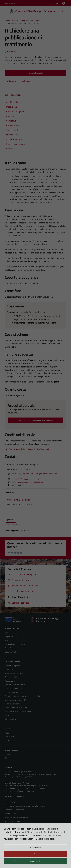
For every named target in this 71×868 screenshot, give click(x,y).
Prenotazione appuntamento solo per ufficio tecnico (25, 806)
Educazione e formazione (15, 692)
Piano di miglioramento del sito (17, 836)
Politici (7, 640)
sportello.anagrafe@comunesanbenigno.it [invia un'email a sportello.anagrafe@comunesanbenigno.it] (26, 482)
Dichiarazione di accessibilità (16, 833)
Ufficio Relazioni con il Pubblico (17, 783)
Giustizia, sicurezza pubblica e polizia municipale (23, 696)
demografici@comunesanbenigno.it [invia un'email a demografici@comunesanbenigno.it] (23, 479)
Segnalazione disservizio (14, 810)
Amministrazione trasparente (16, 817)
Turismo (8, 715)
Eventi (7, 758)
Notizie (8, 733)
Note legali (9, 829)
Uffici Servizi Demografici (19, 500)
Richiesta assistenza (13, 813)
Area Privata (10, 846)
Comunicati (9, 737)
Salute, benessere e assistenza (17, 708)
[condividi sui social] (11, 81)
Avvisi (7, 740)
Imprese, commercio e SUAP (16, 700)
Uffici (7, 633)
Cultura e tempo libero (14, 688)
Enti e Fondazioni (12, 648)
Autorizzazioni (10, 681)
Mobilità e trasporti (12, 704)
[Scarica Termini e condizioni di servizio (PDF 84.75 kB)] (27, 449)
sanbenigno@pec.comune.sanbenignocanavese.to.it (29, 789)
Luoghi (7, 754)
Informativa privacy (12, 821)
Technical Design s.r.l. (21, 861)
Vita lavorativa (11, 719)
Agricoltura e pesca (12, 666)
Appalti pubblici (11, 677)
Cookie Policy (10, 825)
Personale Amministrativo (15, 644)
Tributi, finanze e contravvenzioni (18, 711)
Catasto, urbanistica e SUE (15, 685)
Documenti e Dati (12, 652)
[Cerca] (63, 11)
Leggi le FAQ (10, 802)
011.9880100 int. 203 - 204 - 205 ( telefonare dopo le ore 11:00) (32, 475)
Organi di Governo (12, 637)
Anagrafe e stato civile (14, 673)
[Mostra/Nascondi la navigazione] (5, 11)
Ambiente (9, 669)
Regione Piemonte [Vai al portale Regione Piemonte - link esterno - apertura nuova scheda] (11, 3)
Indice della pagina (36, 95)
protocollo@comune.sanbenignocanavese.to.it (28, 786)
